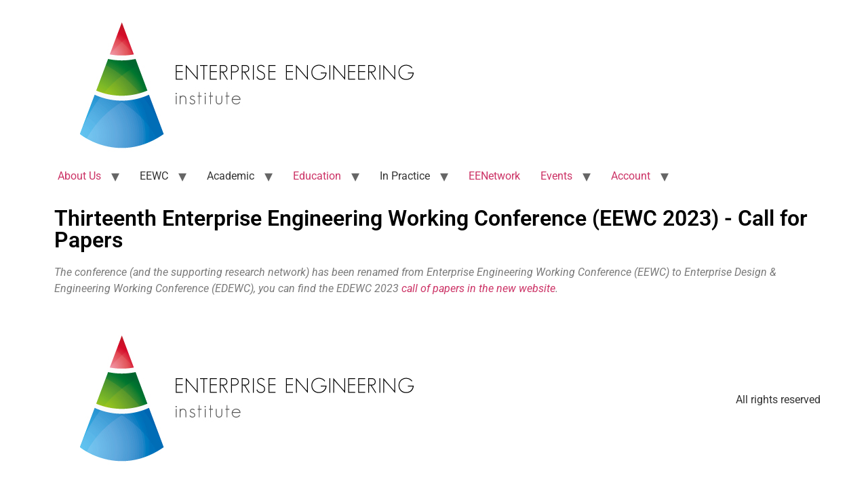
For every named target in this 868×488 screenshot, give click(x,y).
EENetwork (494, 176)
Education (317, 176)
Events (556, 176)
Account (631, 176)
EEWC (154, 176)
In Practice (405, 176)
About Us (79, 176)
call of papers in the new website (478, 288)
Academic (231, 176)
